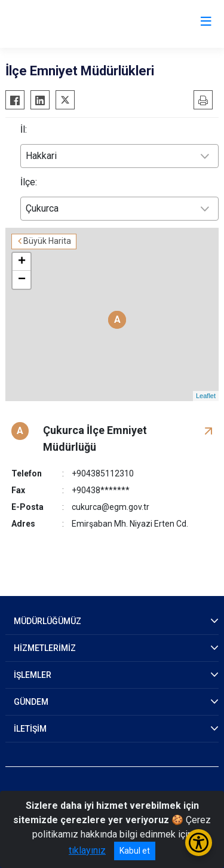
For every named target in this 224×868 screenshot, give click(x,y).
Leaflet (206, 396)
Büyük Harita (47, 241)
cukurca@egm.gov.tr (111, 507)
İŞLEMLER (33, 675)
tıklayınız (87, 850)
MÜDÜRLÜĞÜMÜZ (47, 621)
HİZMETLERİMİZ (45, 648)
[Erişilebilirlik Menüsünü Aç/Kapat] (199, 843)
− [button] (22, 280)
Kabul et (135, 851)
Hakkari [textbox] (41, 156)
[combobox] (119, 156)
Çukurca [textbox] (42, 208)
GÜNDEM (31, 702)
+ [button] (22, 262)
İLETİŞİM (30, 729)
